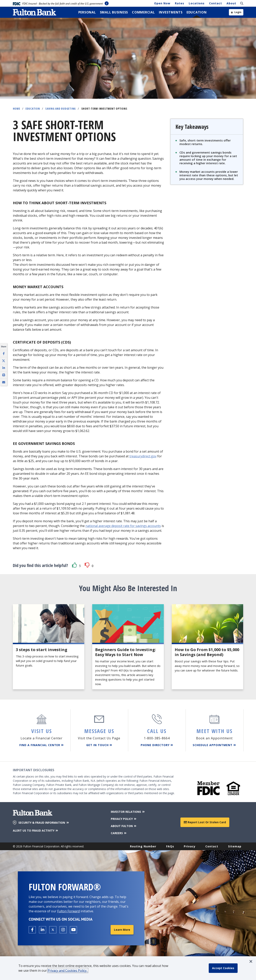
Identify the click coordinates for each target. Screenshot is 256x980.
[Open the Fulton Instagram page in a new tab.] (63, 930)
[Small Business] (114, 12)
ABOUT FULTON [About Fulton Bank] (124, 826)
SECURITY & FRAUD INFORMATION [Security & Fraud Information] (44, 823)
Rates (180, 3)
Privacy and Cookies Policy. (68, 971)
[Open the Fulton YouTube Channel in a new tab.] (73, 930)
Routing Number (143, 846)
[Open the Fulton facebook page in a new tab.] (32, 930)
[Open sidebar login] (236, 12)
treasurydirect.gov (143, 456)
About (231, 3)
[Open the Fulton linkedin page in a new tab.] (43, 930)
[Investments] (171, 12)
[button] (75, 565)
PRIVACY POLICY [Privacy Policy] (124, 819)
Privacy (190, 846)
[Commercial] (143, 12)
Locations (197, 3)
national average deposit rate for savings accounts (123, 526)
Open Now (162, 3)
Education (33, 109)
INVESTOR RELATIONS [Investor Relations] (128, 812)
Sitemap (235, 846)
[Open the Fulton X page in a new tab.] (53, 930)
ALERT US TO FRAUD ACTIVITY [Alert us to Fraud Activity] (36, 830)
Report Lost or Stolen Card (205, 822)
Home (17, 109)
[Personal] (87, 12)
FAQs (170, 846)
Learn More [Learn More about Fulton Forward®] (122, 930)
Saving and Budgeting (61, 109)
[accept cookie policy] (223, 968)
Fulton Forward (68, 911)
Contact (216, 3)
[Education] (197, 12)
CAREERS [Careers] (119, 833)
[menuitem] (87, 12)
